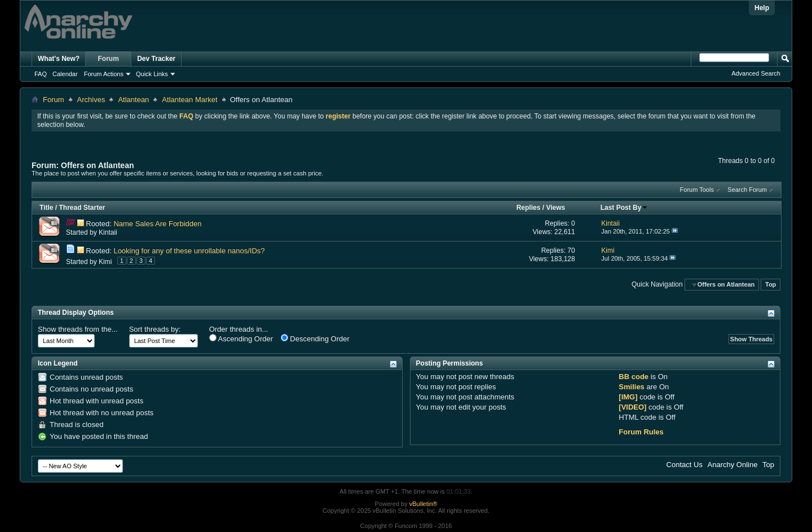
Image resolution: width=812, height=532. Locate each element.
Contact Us (685, 465)
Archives (91, 100)
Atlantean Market (189, 100)
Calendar (65, 74)
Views (555, 208)
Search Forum (747, 190)
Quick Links (152, 74)
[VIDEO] (632, 407)
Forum (109, 59)
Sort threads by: (155, 329)
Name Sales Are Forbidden (157, 224)
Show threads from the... (78, 329)
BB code (634, 377)
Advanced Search (756, 73)
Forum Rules (641, 432)
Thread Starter (82, 208)
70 (571, 250)
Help (762, 8)
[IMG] (628, 397)
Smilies (632, 387)
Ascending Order (241, 338)
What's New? (59, 59)
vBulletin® (423, 504)
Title (46, 208)
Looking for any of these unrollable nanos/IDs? (189, 251)
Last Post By (625, 208)
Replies (529, 208)
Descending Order (315, 338)
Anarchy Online (733, 465)
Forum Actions (104, 74)
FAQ (41, 74)
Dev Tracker (156, 59)
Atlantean (133, 100)
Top (771, 284)
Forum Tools (697, 190)
